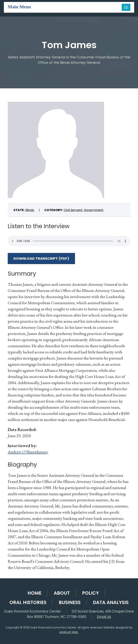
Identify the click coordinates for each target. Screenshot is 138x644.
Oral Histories (28, 602)
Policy (90, 593)
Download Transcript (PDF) (41, 258)
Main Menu (19, 6)
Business (70, 602)
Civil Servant (73, 210)
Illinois (30, 210)
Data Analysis (111, 602)
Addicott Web (69, 632)
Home (34, 593)
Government (94, 210)
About (62, 593)
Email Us (104, 617)
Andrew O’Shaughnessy (28, 452)
